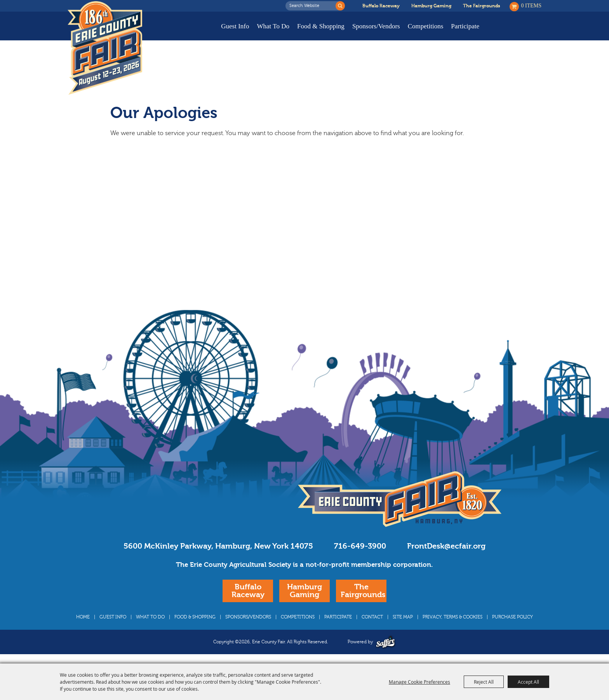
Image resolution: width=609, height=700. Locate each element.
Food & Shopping (321, 26)
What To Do (273, 26)
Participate (465, 26)
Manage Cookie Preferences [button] (419, 682)
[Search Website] (313, 6)
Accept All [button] (528, 682)
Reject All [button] (484, 682)
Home (83, 617)
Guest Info (235, 26)
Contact (372, 617)
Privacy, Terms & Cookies (452, 617)
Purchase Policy (512, 617)
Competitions (426, 26)
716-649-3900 (360, 546)
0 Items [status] (532, 6)
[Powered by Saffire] (385, 642)
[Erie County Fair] (105, 48)
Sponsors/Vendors (376, 26)
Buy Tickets (517, 32)
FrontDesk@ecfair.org (446, 546)
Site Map (403, 617)
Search (340, 6)
